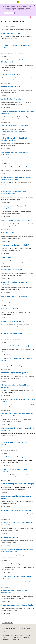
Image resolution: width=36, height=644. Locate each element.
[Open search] (30, 2)
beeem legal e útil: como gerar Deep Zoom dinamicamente (14, 192)
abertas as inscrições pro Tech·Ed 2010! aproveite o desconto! (18, 400)
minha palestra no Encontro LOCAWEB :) (15, 245)
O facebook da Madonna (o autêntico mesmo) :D (14, 283)
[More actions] (34, 17)
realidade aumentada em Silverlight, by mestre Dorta (15, 153)
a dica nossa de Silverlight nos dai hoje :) (15, 346)
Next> (3, 617)
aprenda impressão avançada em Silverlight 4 (17, 510)
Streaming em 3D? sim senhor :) (12, 333)
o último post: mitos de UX (10, 33)
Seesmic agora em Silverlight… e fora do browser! (14, 470)
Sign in (33, 2)
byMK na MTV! (6, 257)
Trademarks (5, 640)
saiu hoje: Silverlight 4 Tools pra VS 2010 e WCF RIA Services (17, 524)
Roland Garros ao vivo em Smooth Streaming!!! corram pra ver (17, 429)
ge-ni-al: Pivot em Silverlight (11, 99)
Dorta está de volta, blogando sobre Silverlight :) (18, 220)
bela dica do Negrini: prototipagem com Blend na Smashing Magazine (17, 550)
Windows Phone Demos (9, 537)
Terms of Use (26, 637)
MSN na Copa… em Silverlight (12, 270)
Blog (21, 635)
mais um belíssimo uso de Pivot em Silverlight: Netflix (13, 61)
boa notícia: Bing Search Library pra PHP (15, 373)
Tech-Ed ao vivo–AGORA (10, 309)
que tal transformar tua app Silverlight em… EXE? (14, 443)
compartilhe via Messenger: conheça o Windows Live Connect (18, 112)
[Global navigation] (1, 2)
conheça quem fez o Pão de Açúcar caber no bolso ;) (16, 497)
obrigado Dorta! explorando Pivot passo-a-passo (15, 46)
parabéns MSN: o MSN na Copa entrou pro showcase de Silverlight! (16, 178)
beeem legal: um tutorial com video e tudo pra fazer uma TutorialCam (17, 415)
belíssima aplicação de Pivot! (11, 87)
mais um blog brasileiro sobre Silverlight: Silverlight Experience (15, 139)
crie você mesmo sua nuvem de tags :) (14, 321)
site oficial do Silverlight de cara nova (14, 296)
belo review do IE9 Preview (10, 74)
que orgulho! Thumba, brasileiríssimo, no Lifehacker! (14, 592)
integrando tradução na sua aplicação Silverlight (18, 605)
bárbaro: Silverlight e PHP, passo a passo (15, 564)
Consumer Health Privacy (15, 637)
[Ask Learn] (31, 17)
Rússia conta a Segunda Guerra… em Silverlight (17, 484)
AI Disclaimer (6, 635)
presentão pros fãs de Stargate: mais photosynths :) (14, 207)
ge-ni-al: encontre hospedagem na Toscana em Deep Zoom (17, 359)
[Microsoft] (18, 2)
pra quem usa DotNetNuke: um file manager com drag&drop (16, 577)
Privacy (5, 637)
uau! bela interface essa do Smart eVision (15, 126)
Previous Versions (14, 635)
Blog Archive (8, 17)
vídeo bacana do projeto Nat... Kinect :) (15, 167)
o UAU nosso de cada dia (18, 17)
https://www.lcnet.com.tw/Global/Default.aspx (13, 131)
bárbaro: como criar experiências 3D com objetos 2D (15, 386)
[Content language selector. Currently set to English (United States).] (10, 628)
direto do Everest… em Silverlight (13, 457)
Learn (2, 17)
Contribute (27, 635)
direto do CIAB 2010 (8, 233)
